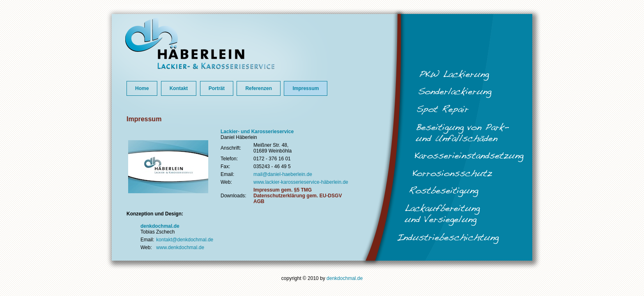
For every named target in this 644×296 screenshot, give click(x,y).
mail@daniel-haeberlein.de (283, 174)
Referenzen (259, 88)
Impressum (306, 88)
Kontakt (179, 88)
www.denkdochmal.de (180, 247)
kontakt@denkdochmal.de (185, 240)
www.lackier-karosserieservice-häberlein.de (301, 182)
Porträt (217, 88)
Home (142, 88)
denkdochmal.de (345, 278)
